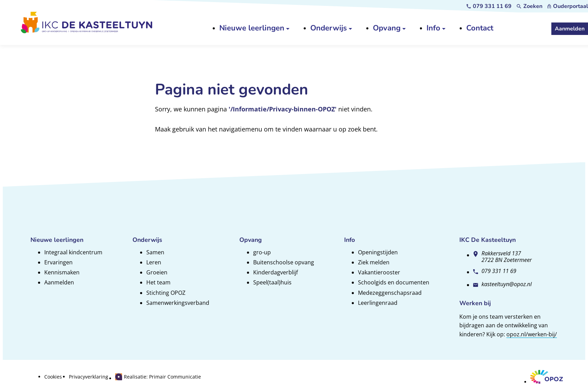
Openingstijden (378, 252)
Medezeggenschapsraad (390, 293)
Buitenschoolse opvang (284, 262)
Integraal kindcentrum (73, 252)
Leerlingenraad (378, 303)
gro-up (262, 252)
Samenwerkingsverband (178, 303)
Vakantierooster (379, 272)
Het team (158, 282)
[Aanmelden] (570, 29)
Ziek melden (374, 262)
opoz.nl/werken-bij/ (532, 334)
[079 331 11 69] (489, 6)
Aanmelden (59, 282)
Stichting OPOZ (166, 293)
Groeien (157, 272)
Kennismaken (62, 272)
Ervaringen (58, 262)
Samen (155, 252)
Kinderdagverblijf (275, 272)
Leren (154, 262)
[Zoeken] (530, 6)
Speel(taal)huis (272, 282)
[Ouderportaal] (568, 6)
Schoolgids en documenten (394, 282)
